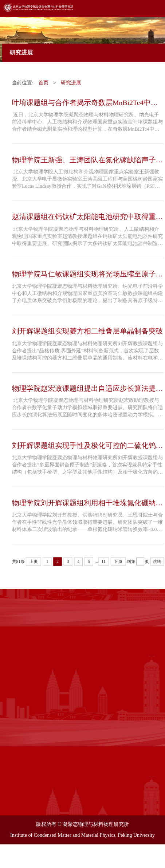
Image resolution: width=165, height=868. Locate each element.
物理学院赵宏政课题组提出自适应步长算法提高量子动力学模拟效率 (87, 390)
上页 (33, 564)
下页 (118, 564)
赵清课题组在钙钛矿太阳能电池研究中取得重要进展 (87, 216)
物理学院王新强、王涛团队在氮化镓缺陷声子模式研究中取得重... (87, 159)
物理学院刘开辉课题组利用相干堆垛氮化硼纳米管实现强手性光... (87, 505)
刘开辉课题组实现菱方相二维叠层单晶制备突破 (87, 331)
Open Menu (154, 11)
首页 (43, 80)
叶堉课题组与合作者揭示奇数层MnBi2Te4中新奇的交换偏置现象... (85, 101)
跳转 (158, 564)
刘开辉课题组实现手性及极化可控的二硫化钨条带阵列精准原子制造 (87, 447)
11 (104, 564)
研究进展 (71, 80)
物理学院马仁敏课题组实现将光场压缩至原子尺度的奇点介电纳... (87, 274)
